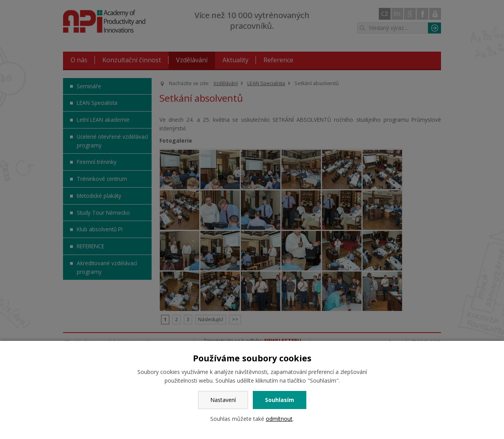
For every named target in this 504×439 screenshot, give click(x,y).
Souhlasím (280, 400)
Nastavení (223, 400)
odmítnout (279, 419)
